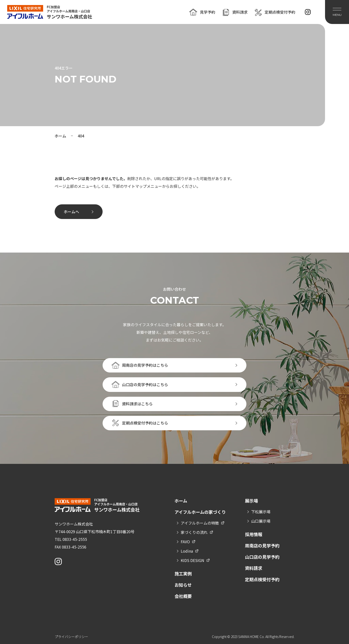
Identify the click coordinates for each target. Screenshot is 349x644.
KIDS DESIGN (192, 560)
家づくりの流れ (194, 532)
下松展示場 (261, 512)
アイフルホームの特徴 (200, 523)
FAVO (185, 542)
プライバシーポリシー (71, 637)
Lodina (187, 551)
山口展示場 (261, 521)
